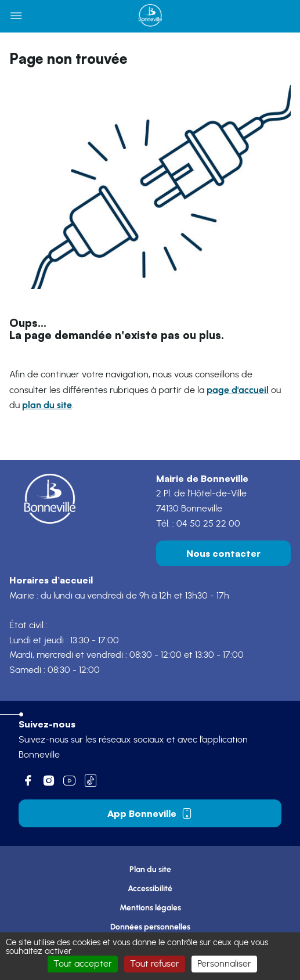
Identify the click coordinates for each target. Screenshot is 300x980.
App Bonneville (150, 813)
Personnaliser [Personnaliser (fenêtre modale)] (224, 964)
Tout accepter (83, 964)
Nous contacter (223, 553)
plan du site (47, 405)
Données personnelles (150, 927)
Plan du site (150, 869)
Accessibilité (150, 889)
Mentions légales (150, 908)
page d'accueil (238, 390)
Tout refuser (155, 964)
